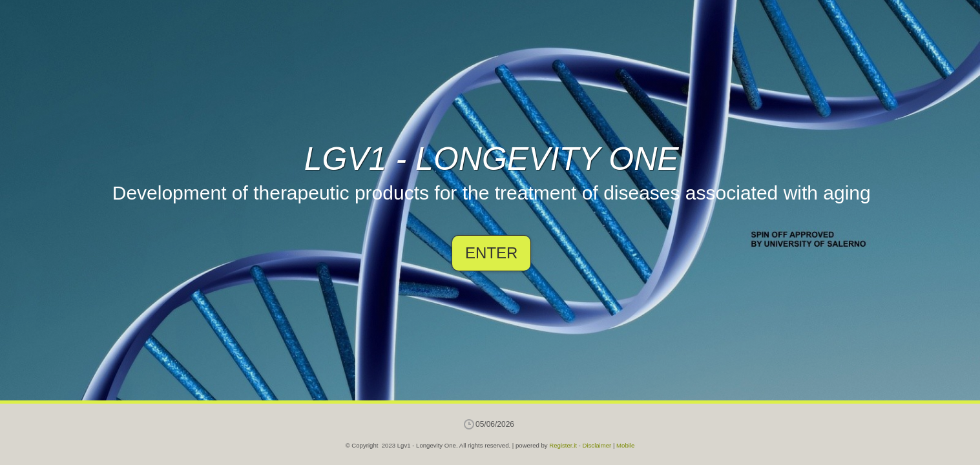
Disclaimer (597, 445)
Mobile (625, 445)
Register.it (563, 445)
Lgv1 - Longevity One (492, 159)
